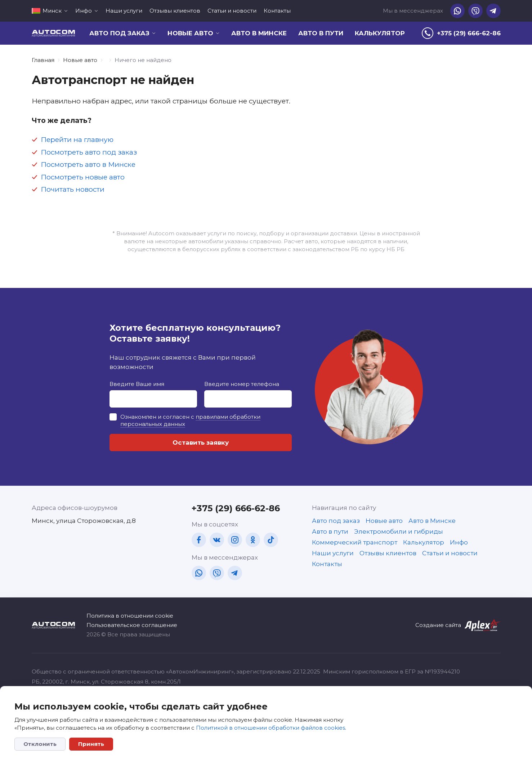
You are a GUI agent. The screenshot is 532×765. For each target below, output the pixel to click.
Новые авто (80, 60)
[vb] (475, 11)
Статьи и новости (232, 11)
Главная (43, 60)
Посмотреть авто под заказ (89, 152)
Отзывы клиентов (175, 11)
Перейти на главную (77, 140)
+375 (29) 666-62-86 (236, 508)
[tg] (493, 11)
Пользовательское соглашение (132, 625)
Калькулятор (380, 33)
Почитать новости (73, 189)
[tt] (271, 540)
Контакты (277, 11)
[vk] (217, 540)
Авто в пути (321, 33)
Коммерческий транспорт (355, 542)
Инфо (459, 542)
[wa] (457, 11)
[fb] (199, 540)
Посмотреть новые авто (83, 177)
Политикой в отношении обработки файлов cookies (271, 728)
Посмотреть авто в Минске (88, 164)
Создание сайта (438, 625)
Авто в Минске (259, 33)
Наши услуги (124, 11)
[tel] (461, 33)
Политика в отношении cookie (130, 616)
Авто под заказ (336, 521)
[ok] (253, 540)
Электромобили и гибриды (399, 532)
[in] (235, 540)
